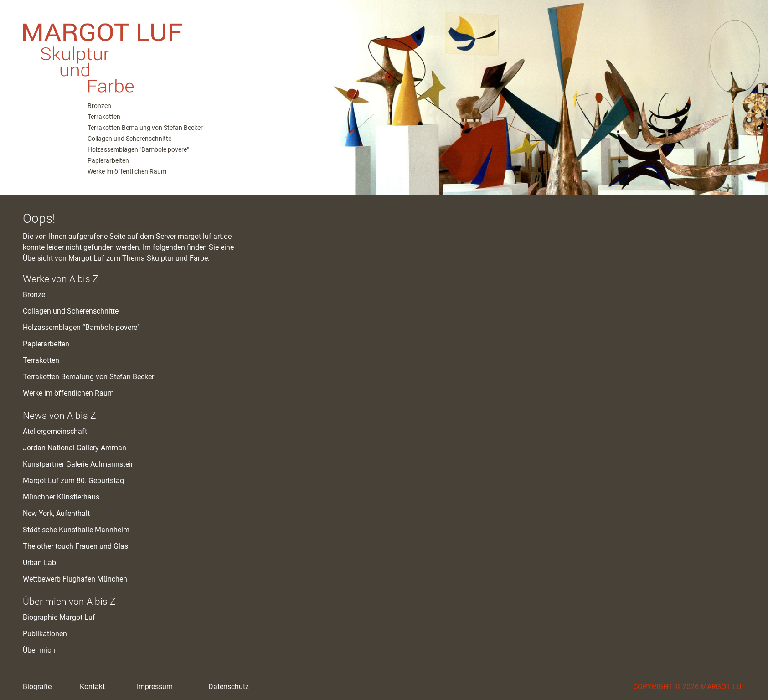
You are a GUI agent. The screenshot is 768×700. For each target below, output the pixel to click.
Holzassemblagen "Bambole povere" (138, 149)
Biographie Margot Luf (59, 617)
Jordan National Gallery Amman (75, 448)
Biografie (37, 687)
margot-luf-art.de (205, 236)
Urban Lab (39, 563)
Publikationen (45, 634)
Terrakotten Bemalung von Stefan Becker (145, 128)
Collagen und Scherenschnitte (129, 139)
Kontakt (92, 687)
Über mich (39, 650)
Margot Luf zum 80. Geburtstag (73, 481)
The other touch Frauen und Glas (75, 546)
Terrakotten (104, 117)
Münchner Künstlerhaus (61, 497)
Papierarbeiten (108, 160)
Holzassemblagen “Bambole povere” (81, 327)
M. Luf (160, 50)
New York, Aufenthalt (56, 513)
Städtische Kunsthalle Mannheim (76, 530)
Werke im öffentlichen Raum (127, 171)
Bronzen (99, 106)
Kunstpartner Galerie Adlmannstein (79, 464)
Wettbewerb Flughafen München (75, 579)
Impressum (155, 687)
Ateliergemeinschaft (55, 431)
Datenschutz (229, 687)
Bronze (34, 295)
